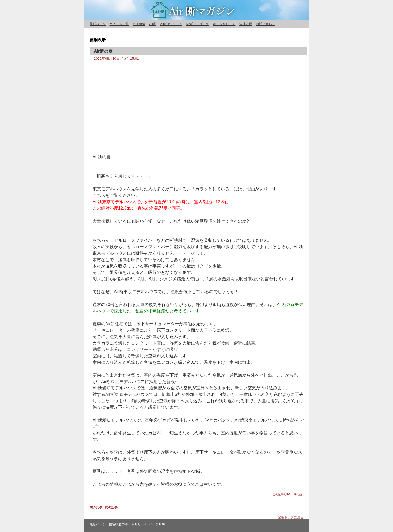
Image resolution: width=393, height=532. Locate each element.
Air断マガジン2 (171, 24)
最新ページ (98, 24)
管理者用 (246, 24)
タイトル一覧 (119, 24)
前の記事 (96, 507)
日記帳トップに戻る (289, 517)
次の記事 (111, 507)
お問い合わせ (265, 24)
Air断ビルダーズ (197, 24)
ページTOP (157, 524)
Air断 (153, 24)
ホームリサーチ (224, 24)
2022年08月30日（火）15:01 (116, 58)
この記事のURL (282, 494)
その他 (298, 494)
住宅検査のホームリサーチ (128, 524)
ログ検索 (139, 24)
